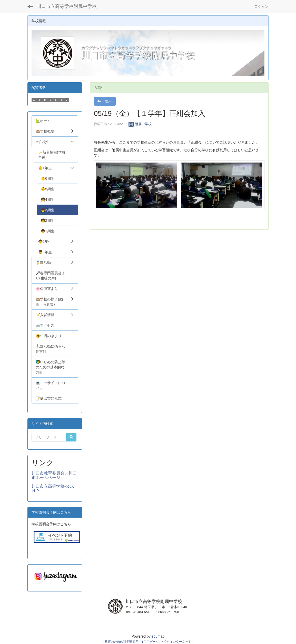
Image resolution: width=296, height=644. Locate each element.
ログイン (261, 6)
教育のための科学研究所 (122, 642)
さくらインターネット (176, 642)
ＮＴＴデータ (150, 642)
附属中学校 (140, 124)
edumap (158, 636)
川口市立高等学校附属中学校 (67, 6)
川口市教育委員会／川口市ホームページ (54, 475)
